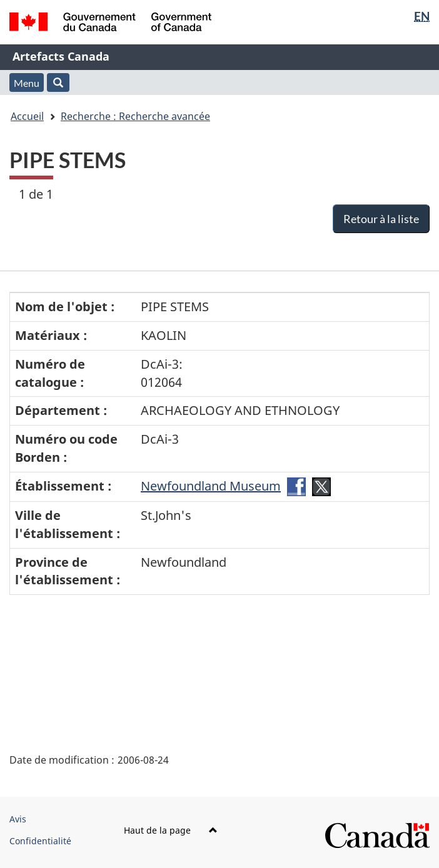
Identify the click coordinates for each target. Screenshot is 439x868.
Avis (18, 819)
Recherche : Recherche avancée (135, 116)
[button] (58, 82)
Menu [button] (27, 83)
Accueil (27, 116)
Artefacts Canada (61, 56)
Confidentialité (40, 841)
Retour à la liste (381, 219)
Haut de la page (171, 830)
